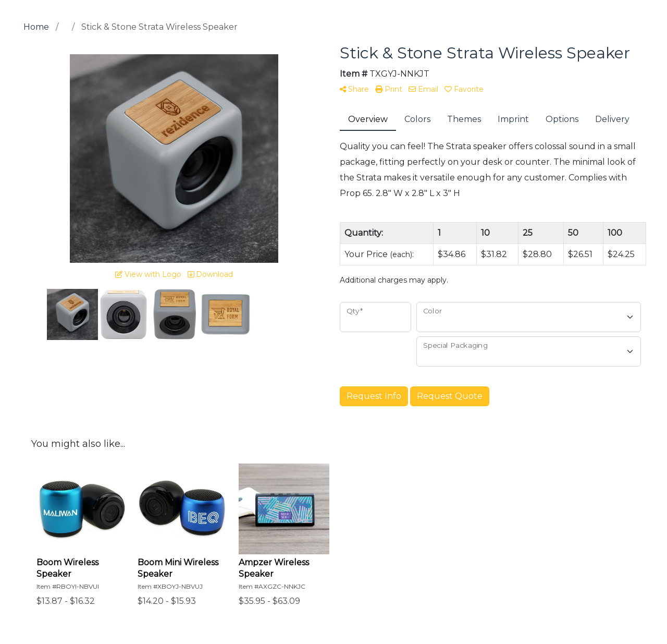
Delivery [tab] (612, 119)
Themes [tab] (464, 119)
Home (36, 27)
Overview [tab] (368, 119)
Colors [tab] (417, 119)
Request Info (374, 396)
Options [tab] (562, 119)
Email (423, 89)
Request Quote (450, 396)
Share (354, 89)
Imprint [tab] (513, 119)
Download (210, 274)
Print (389, 89)
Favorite (464, 89)
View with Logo (148, 274)
